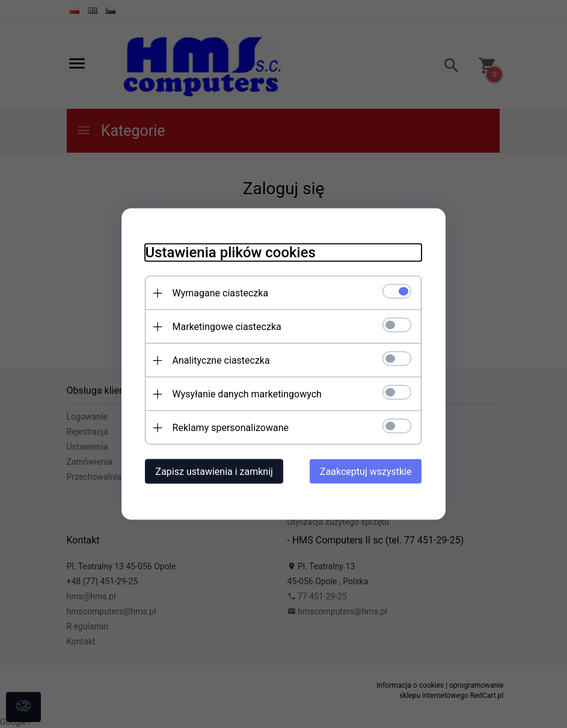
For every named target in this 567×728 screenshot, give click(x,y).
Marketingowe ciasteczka (227, 327)
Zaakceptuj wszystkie (366, 472)
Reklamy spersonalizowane (231, 428)
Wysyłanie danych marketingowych (247, 394)
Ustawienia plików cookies (231, 252)
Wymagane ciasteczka (221, 293)
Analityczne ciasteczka (221, 360)
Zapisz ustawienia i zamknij (214, 472)
